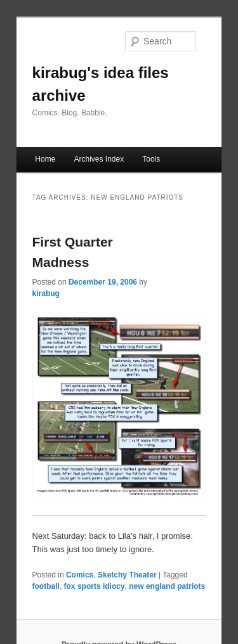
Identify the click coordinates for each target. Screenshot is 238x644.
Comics (80, 575)
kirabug (46, 293)
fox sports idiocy (95, 586)
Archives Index (99, 159)
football (46, 586)
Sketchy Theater (127, 575)
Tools (151, 159)
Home (45, 159)
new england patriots (167, 586)
